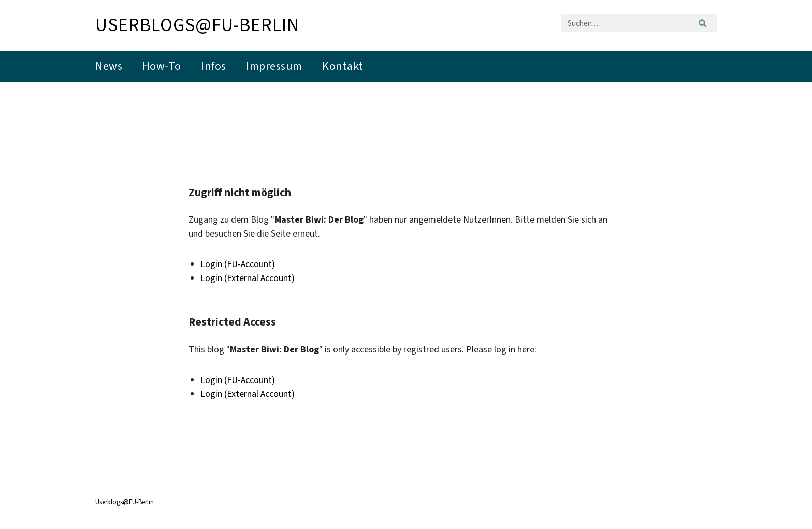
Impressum (274, 66)
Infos (214, 66)
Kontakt (343, 66)
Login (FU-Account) (238, 264)
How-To (162, 66)
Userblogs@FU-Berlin (197, 25)
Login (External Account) (248, 278)
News (109, 66)
